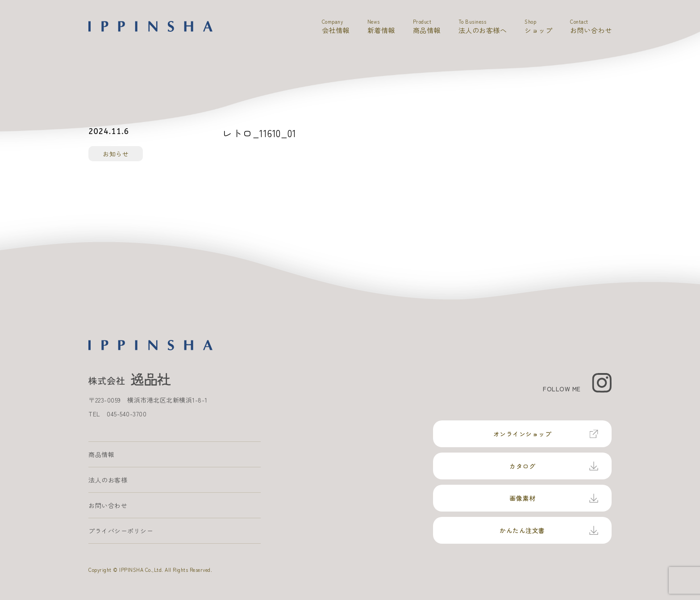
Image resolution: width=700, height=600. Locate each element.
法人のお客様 (108, 480)
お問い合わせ (108, 505)
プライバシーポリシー (121, 531)
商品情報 (101, 454)
